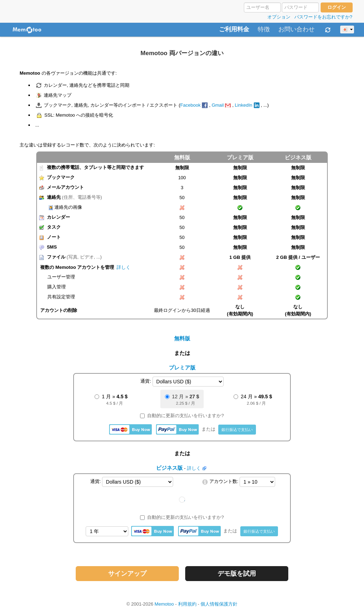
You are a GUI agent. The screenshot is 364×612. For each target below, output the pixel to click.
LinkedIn (244, 105)
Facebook (190, 105)
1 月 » (111, 400)
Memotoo (164, 604)
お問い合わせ (296, 30)
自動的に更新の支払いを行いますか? (182, 416)
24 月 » (253, 400)
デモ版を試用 (237, 574)
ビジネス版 (298, 157)
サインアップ (127, 574)
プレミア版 (240, 157)
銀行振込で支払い (237, 430)
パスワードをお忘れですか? (323, 17)
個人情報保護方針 (219, 604)
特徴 (264, 30)
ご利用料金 (234, 30)
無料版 (182, 338)
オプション (279, 17)
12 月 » (182, 400)
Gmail (218, 105)
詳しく (124, 267)
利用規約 (187, 604)
